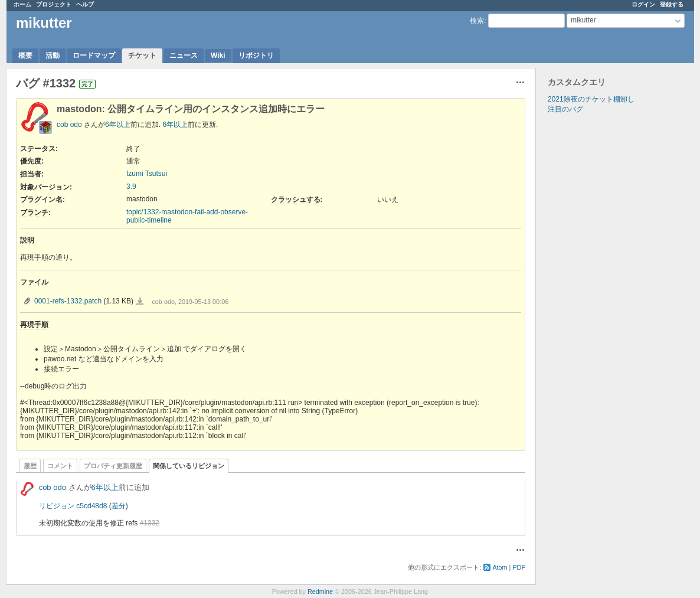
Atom (500, 567)
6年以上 (118, 125)
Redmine (320, 592)
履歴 (30, 466)
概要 (25, 55)
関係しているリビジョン (189, 466)
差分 (119, 506)
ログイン (643, 4)
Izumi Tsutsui (147, 174)
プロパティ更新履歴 (113, 466)
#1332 (150, 523)
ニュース (184, 55)
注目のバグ (565, 109)
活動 (53, 55)
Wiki (218, 55)
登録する (672, 4)
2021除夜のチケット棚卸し (591, 99)
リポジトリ (256, 55)
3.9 (131, 187)
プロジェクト (54, 4)
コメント (60, 466)
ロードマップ (94, 55)
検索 (477, 21)
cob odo (69, 125)
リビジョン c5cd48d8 (73, 506)
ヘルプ (85, 4)
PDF (519, 567)
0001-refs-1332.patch (68, 301)
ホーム (22, 4)
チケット (142, 55)
